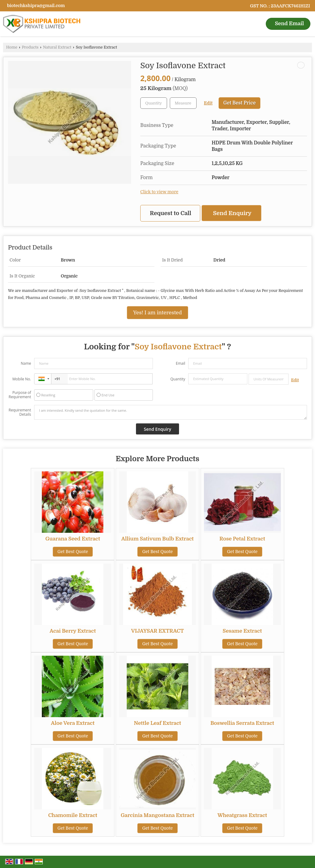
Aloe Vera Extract (73, 723)
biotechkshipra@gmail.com (36, 6)
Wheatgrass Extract (242, 815)
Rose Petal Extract (242, 539)
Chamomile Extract (73, 815)
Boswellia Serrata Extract (242, 723)
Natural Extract (57, 47)
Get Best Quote (73, 552)
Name (26, 363)
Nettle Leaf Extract (157, 723)
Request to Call (171, 213)
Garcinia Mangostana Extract (157, 815)
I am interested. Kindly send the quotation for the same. (171, 412)
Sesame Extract (242, 631)
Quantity (178, 379)
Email (180, 363)
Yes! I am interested (157, 313)
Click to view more (159, 192)
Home (12, 47)
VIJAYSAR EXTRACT (157, 631)
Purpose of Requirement (20, 395)
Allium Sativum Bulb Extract (157, 539)
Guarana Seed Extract (73, 539)
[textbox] (183, 103)
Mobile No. (22, 379)
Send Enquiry (232, 213)
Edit (208, 103)
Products (30, 47)
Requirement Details (20, 412)
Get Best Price (239, 103)
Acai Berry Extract (73, 631)
